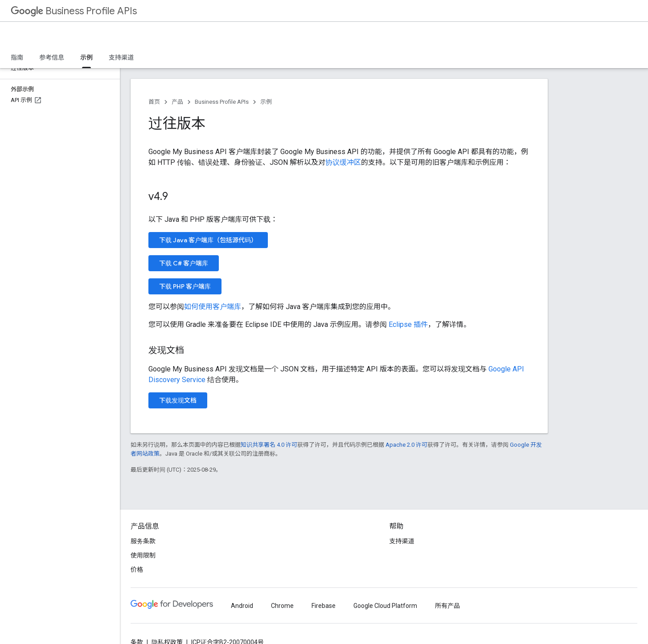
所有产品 (447, 606)
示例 (266, 102)
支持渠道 (121, 57)
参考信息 (52, 57)
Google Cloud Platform (385, 606)
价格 (137, 570)
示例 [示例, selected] (86, 57)
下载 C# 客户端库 (184, 263)
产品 (177, 102)
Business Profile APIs (74, 11)
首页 (154, 102)
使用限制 (143, 555)
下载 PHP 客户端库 (185, 286)
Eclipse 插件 (408, 324)
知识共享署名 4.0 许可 (269, 445)
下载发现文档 (178, 400)
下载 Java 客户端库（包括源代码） (208, 240)
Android (242, 606)
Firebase (324, 606)
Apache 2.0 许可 (406, 445)
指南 (17, 57)
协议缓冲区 (343, 162)
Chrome (282, 606)
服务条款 (143, 541)
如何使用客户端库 (213, 307)
